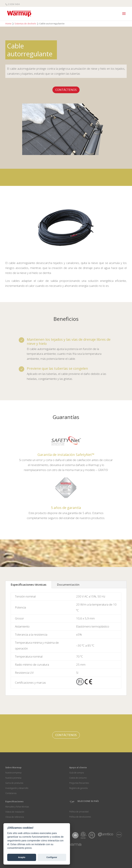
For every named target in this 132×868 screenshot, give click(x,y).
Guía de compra (77, 773)
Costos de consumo (78, 778)
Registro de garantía (78, 788)
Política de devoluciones (80, 817)
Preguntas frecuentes (79, 783)
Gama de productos (14, 783)
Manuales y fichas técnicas (17, 807)
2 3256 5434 (14, 4)
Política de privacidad (79, 812)
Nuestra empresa (13, 773)
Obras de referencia (15, 817)
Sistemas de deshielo (25, 24)
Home (8, 24)
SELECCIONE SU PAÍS (88, 801)
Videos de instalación (15, 812)
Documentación (68, 585)
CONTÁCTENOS (66, 90)
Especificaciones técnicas (29, 585)
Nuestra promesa (13, 778)
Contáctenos (11, 793)
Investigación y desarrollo (17, 788)
